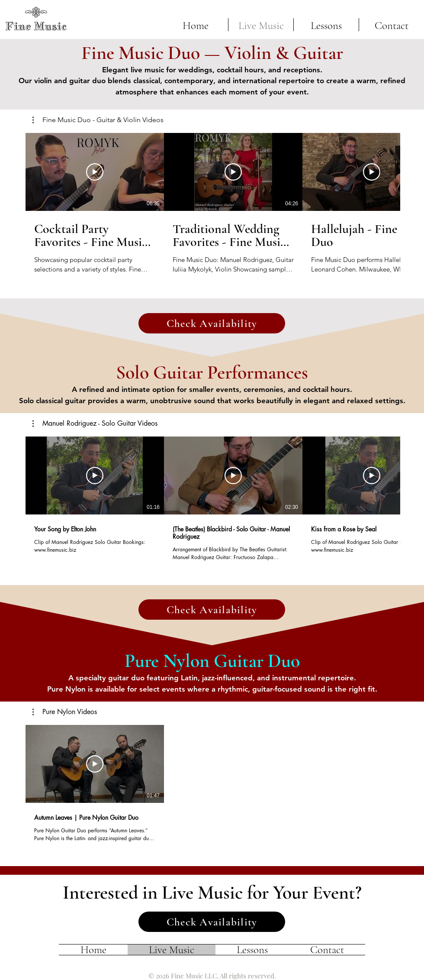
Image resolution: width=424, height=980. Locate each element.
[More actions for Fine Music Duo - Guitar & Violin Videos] (98, 120)
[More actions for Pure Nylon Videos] (65, 712)
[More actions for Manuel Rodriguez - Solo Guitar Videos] (95, 424)
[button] (98, 120)
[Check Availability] (212, 323)
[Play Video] (95, 172)
